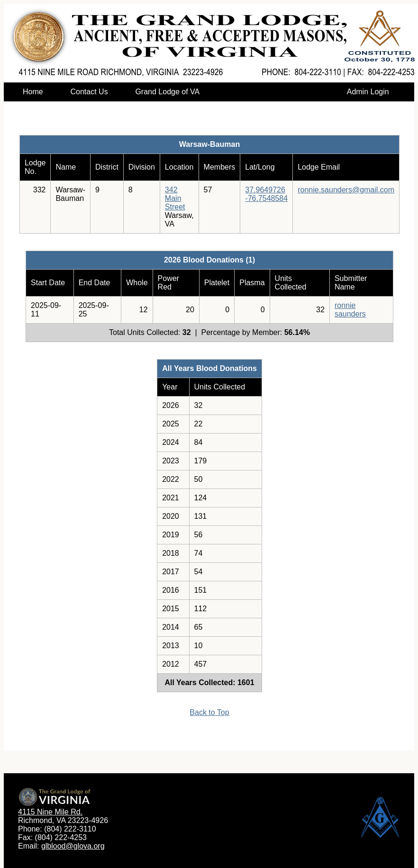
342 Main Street (175, 198)
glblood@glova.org (73, 846)
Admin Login (368, 92)
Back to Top (209, 712)
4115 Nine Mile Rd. (50, 812)
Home (33, 92)
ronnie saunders (350, 310)
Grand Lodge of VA (167, 92)
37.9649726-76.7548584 (266, 194)
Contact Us (89, 92)
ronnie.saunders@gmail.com (346, 190)
